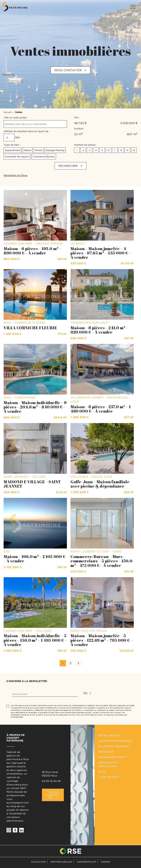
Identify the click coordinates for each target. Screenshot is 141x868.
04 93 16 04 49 (51, 781)
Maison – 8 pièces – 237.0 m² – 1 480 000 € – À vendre (101, 409)
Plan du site (38, 862)
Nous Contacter (53, 795)
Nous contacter (68, 70)
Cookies (105, 862)
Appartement (13, 150)
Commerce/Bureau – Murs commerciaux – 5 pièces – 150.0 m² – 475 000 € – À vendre (102, 561)
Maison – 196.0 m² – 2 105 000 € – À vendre (35, 559)
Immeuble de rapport (17, 157)
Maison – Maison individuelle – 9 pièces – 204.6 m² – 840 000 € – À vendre (35, 407)
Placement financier (114, 746)
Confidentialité (86, 862)
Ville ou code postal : (16, 117)
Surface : (79, 128)
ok (85, 693)
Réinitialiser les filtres (16, 175)
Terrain (39, 150)
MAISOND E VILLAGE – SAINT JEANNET (32, 484)
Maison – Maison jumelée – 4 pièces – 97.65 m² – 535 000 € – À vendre (101, 253)
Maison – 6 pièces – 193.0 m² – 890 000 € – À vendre (33, 251)
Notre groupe (109, 736)
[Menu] (133, 7)
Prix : (77, 117)
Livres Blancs (109, 777)
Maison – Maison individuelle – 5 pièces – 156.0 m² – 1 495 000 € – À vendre (35, 640)
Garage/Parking (55, 150)
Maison (27, 150)
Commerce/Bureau (44, 157)
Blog (102, 772)
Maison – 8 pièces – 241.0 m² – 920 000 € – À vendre (99, 330)
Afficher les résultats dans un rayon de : (27, 131)
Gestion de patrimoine (115, 741)
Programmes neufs (112, 757)
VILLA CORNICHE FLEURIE (30, 328)
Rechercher (68, 166)
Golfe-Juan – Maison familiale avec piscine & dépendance (100, 484)
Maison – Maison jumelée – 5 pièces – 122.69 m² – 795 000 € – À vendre (102, 640)
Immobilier (106, 752)
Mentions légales (61, 862)
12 (134, 150)
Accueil (8, 112)
